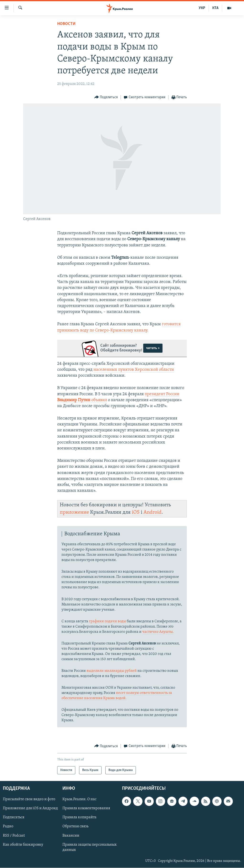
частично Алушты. (158, 632)
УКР (202, 8)
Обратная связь (75, 827)
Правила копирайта (79, 818)
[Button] (106, 97)
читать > (153, 348)
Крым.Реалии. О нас (79, 800)
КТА (215, 8)
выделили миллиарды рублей (112, 671)
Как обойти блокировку (23, 845)
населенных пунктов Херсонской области (134, 370)
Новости (66, 24)
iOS (136, 512)
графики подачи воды (107, 621)
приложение (74, 512)
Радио (8, 827)
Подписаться (14, 818)
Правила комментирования (86, 809)
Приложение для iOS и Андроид (30, 809)
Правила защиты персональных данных (89, 847)
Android (152, 512)
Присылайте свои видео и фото (29, 800)
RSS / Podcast (14, 836)
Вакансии (71, 836)
